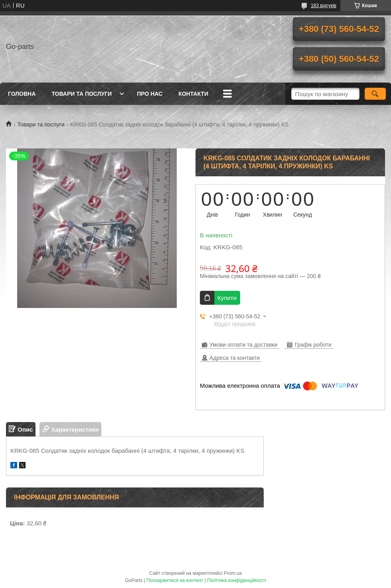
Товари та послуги (82, 94)
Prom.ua (233, 573)
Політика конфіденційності (237, 580)
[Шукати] (375, 94)
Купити (227, 298)
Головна (22, 94)
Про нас (150, 94)
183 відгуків (324, 6)
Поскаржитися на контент (175, 580)
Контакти (193, 94)
